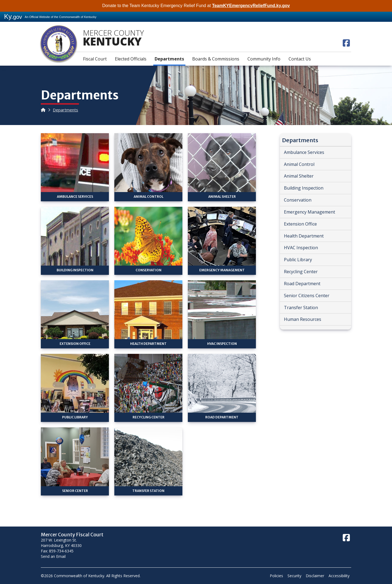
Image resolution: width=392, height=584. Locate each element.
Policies (276, 576)
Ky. (13, 16)
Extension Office (300, 224)
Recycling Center (301, 272)
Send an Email (53, 556)
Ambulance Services (304, 152)
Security (294, 576)
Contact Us (300, 59)
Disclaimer (315, 576)
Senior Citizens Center (307, 296)
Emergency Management (310, 212)
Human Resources (303, 319)
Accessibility (339, 576)
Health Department (304, 236)
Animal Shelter (299, 176)
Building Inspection (304, 188)
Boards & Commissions (216, 59)
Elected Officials (131, 59)
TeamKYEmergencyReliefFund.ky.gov (251, 6)
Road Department (302, 284)
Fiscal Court (95, 59)
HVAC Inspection (301, 248)
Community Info (264, 59)
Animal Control (299, 164)
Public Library (298, 260)
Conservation (298, 200)
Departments (169, 59)
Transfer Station (301, 308)
